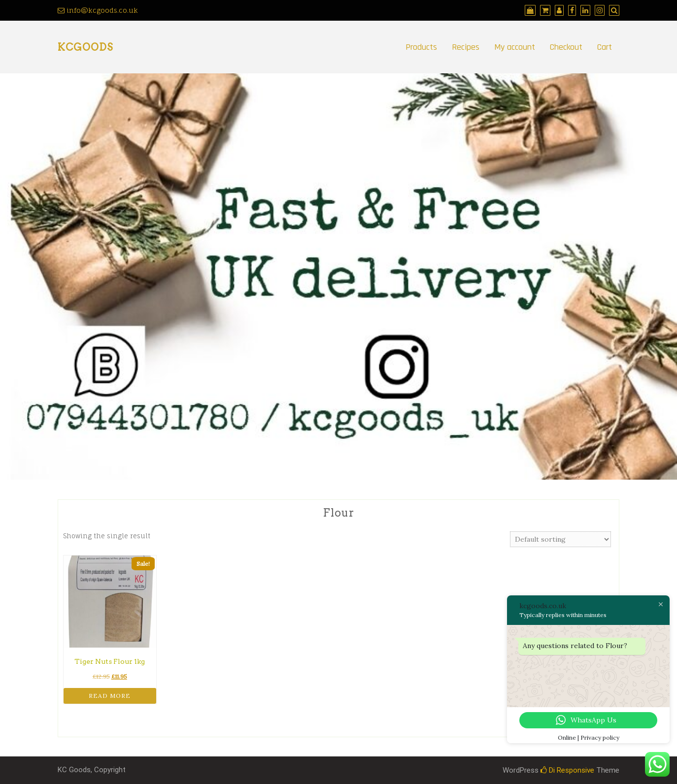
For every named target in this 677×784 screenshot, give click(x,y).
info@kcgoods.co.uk (98, 10)
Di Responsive (567, 770)
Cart (605, 47)
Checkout (566, 47)
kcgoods (85, 47)
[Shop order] (560, 539)
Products (421, 47)
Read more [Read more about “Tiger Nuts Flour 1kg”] (110, 696)
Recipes (466, 47)
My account (515, 47)
